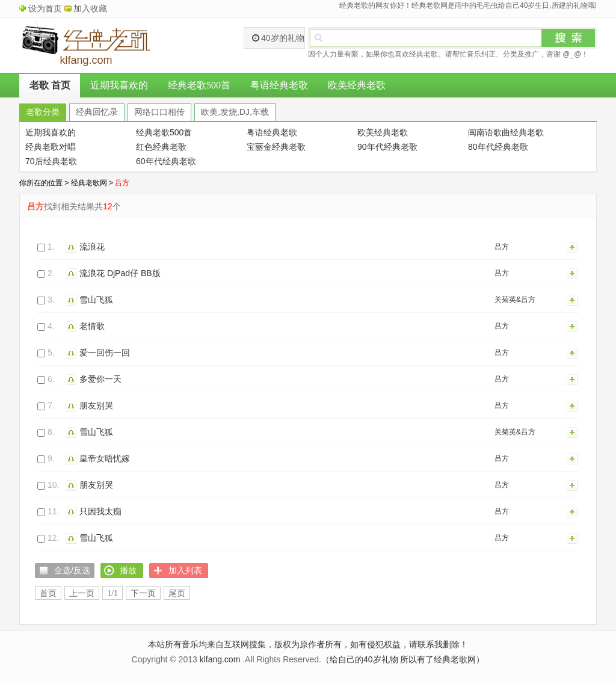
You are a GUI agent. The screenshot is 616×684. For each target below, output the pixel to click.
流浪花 (92, 247)
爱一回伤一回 (105, 353)
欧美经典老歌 (357, 85)
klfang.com (220, 659)
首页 (48, 593)
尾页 (177, 593)
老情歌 (92, 326)
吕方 (502, 247)
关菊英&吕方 (515, 300)
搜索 (568, 38)
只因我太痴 (100, 511)
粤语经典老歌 (279, 85)
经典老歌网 (89, 183)
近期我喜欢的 (119, 85)
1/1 (112, 593)
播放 (72, 247)
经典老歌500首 (199, 85)
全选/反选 (72, 570)
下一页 (143, 593)
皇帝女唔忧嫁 (105, 458)
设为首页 (45, 8)
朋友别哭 (96, 405)
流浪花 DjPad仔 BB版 (120, 273)
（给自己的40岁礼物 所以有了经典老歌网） (403, 659)
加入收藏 (90, 8)
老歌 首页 (50, 85)
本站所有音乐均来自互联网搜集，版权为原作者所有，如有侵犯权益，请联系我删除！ (308, 644)
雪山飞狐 (96, 300)
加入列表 (573, 247)
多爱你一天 (100, 379)
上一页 (82, 593)
